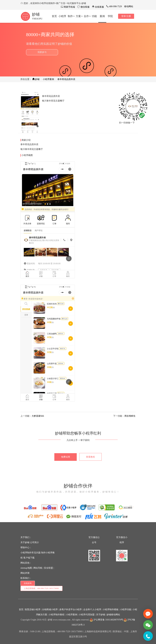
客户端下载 (29, 558)
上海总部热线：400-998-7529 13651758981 (41, 588)
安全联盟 (48, 568)
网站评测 (25, 573)
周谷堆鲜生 (130, 416)
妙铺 (36, 14)
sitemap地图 (26, 568)
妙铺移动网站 (113, 615)
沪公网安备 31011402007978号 (106, 620)
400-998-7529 (115, 6)
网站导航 (38, 568)
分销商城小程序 (50, 610)
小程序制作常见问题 (31, 553)
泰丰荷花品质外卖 (66, 79)
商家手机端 (69, 7)
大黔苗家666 (38, 416)
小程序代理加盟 (87, 615)
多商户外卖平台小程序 (70, 610)
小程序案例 (48, 79)
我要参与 (42, 52)
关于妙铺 (25, 542)
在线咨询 (28, 583)
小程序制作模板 (111, 610)
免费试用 (66, 457)
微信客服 (85, 7)
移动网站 (129, 6)
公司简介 (35, 542)
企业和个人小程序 (92, 610)
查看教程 (90, 457)
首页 (21, 610)
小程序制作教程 (57, 615)
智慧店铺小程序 (33, 610)
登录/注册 (126, 16)
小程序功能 (126, 610)
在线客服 (99, 7)
